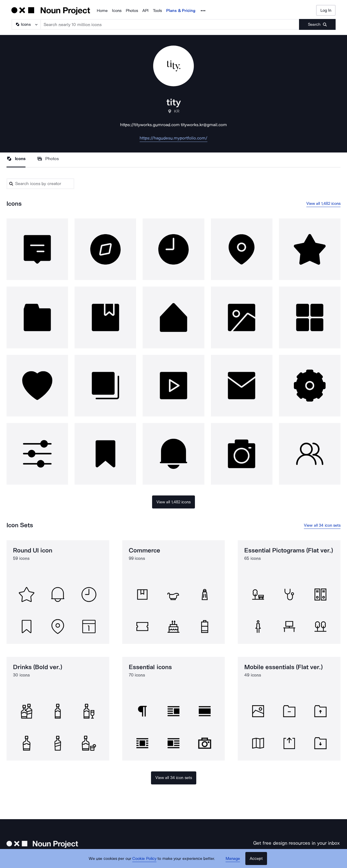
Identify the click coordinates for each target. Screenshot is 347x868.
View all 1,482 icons (324, 204)
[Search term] (170, 24)
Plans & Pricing (181, 11)
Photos (132, 11)
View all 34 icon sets (322, 525)
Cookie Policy (144, 859)
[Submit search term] (317, 24)
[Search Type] (26, 24)
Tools (157, 11)
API (145, 11)
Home (102, 11)
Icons (117, 11)
